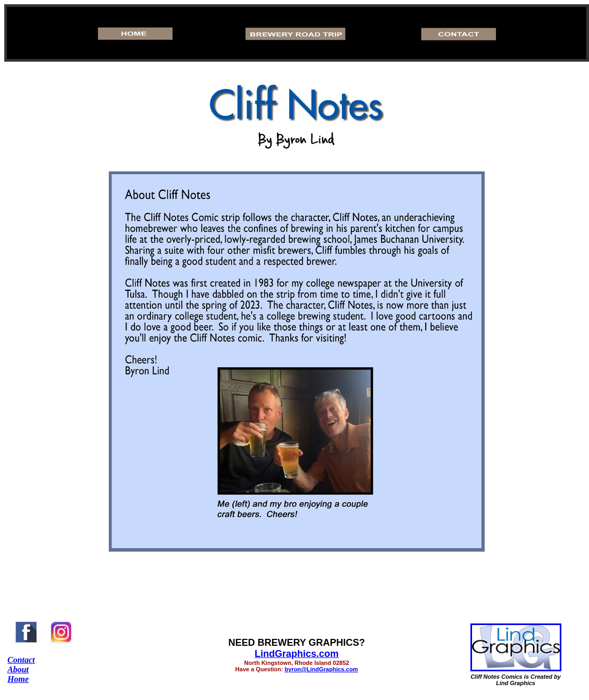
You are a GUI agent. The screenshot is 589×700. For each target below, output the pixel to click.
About (18, 669)
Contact (21, 660)
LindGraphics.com (297, 654)
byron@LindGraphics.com (322, 669)
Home (18, 679)
